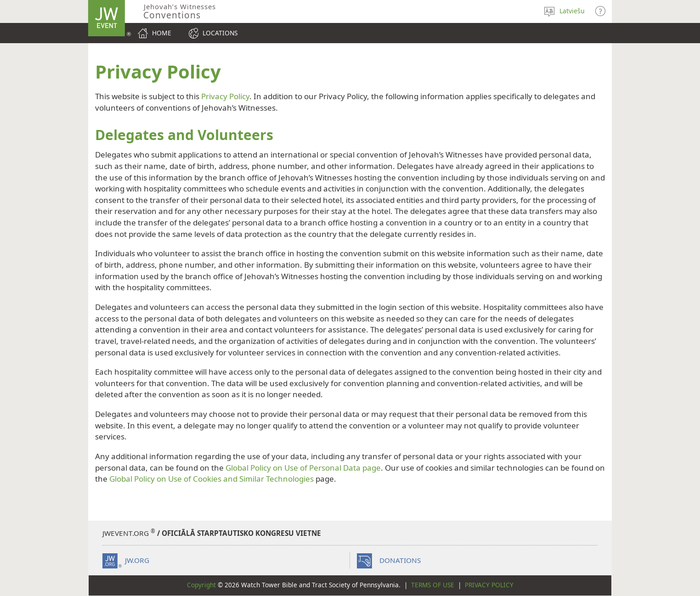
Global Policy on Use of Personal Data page (303, 468)
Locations (220, 33)
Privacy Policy (225, 96)
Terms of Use (433, 585)
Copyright (201, 585)
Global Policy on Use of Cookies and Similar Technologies (212, 479)
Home (162, 33)
